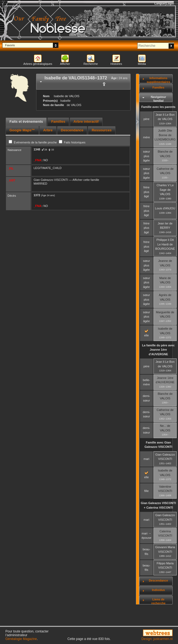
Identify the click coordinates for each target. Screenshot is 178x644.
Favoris (10, 45)
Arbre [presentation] (48, 130)
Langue (160, 3)
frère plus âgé (147, 192)
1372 (37, 195)
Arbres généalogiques (38, 64)
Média (142, 64)
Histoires (116, 64)
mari (146, 459)
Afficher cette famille (86, 180)
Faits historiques (72, 142)
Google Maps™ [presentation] (22, 130)
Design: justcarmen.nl (157, 639)
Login (170, 3)
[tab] (83, 82)
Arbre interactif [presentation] (86, 122)
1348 (37, 149)
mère (147, 137)
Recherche (90, 64)
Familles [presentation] (58, 122)
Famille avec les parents (158, 107)
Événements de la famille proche (33, 142)
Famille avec (158, 445)
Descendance (158, 580)
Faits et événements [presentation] (26, 122)
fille (147, 491)
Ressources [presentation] (102, 130)
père (146, 119)
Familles (158, 87)
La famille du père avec (158, 350)
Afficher (65, 64)
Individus (158, 590)
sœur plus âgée (146, 156)
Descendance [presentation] (72, 130)
